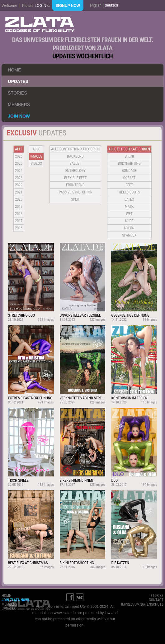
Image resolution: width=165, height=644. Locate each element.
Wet (129, 214)
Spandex (129, 235)
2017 (19, 221)
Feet (129, 185)
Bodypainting (129, 163)
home (14, 70)
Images (36, 156)
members (19, 105)
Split (75, 199)
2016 (19, 228)
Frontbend (75, 185)
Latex (129, 199)
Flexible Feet (75, 178)
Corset (129, 178)
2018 (19, 214)
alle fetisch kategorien (129, 149)
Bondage (129, 171)
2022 (19, 185)
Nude (129, 221)
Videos (36, 163)
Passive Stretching (75, 192)
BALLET (75, 163)
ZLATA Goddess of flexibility (40, 24)
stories (17, 93)
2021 (19, 192)
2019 (19, 207)
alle (19, 149)
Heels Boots (129, 192)
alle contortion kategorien (75, 149)
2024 (19, 171)
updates (18, 81)
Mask (129, 207)
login (40, 6)
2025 (19, 163)
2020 (19, 199)
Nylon (129, 228)
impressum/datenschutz (142, 604)
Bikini (129, 156)
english (96, 5)
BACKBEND (75, 156)
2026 (19, 156)
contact (156, 600)
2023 (19, 178)
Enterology (75, 171)
